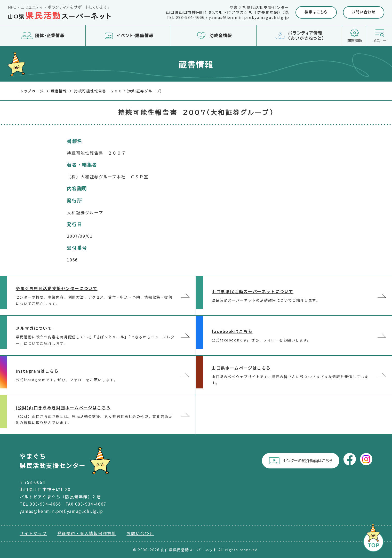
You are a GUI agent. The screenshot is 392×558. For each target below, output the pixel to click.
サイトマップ (33, 533)
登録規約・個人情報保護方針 (87, 533)
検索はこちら (316, 12)
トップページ (32, 91)
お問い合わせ (364, 12)
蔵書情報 (59, 91)
